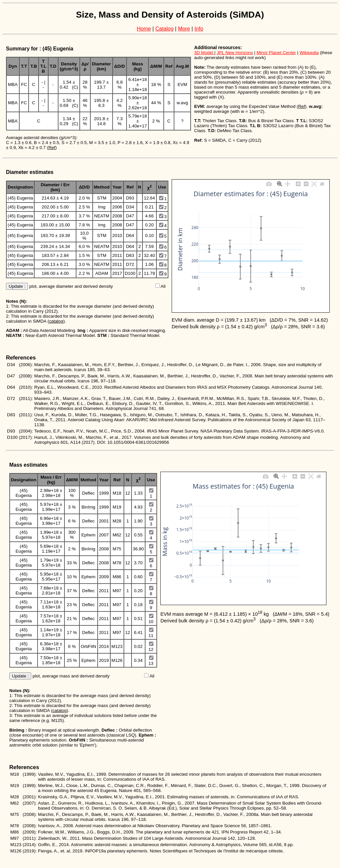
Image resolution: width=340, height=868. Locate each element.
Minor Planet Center (276, 53)
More (184, 29)
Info (199, 29)
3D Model (204, 53)
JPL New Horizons (235, 53)
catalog (56, 321)
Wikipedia (309, 53)
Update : (17, 286)
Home (144, 29)
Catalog (165, 29)
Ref (52, 148)
